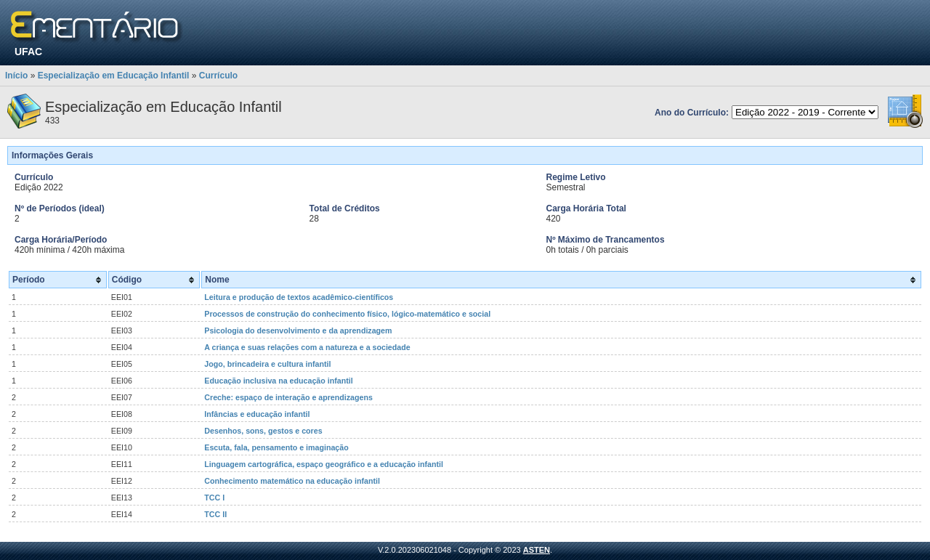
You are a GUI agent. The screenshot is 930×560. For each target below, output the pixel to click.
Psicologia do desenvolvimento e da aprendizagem (298, 330)
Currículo (218, 76)
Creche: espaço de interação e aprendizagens (288, 397)
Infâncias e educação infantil (257, 414)
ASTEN (537, 550)
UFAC (28, 52)
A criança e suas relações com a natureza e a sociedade (307, 347)
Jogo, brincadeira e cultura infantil (267, 364)
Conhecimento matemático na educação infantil (292, 481)
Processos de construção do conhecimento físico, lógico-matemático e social (347, 314)
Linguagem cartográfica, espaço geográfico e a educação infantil (324, 464)
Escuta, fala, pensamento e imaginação (276, 447)
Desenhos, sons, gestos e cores (263, 431)
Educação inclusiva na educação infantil (278, 381)
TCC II (215, 514)
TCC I (214, 498)
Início (16, 76)
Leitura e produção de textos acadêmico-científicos (299, 297)
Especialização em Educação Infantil (114, 76)
